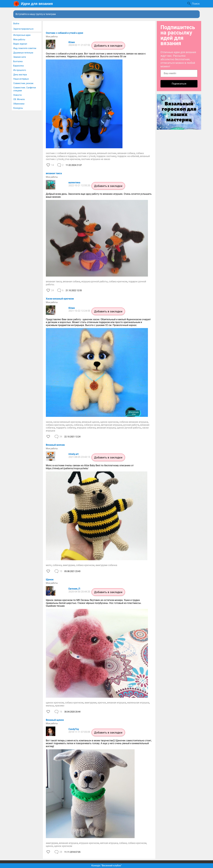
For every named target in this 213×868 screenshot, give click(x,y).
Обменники (19, 104)
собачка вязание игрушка (134, 422)
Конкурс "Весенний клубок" (107, 866)
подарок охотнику (106, 156)
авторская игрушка (112, 425)
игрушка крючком (89, 843)
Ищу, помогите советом (25, 48)
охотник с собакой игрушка (61, 153)
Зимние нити (20, 57)
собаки (123, 843)
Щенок (50, 580)
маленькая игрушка (138, 703)
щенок (69, 425)
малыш (50, 706)
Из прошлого (20, 70)
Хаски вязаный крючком (60, 299)
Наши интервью (21, 79)
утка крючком (72, 159)
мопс (49, 565)
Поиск (196, 4)
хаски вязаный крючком (67, 422)
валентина (74, 183)
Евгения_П (74, 589)
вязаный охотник (107, 153)
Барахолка (18, 66)
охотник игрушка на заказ (96, 159)
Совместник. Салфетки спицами (25, 89)
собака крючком (118, 282)
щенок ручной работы (129, 428)
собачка (78, 425)
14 (53, 165)
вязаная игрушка (106, 428)
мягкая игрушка (109, 843)
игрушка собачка (86, 428)
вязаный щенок (91, 422)
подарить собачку (66, 428)
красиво (60, 706)
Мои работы (19, 40)
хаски (49, 422)
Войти (16, 24)
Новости (17, 95)
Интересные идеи (22, 35)
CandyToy (74, 729)
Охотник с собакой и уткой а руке (64, 33)
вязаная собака (126, 153)
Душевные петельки (23, 53)
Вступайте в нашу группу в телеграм (36, 14)
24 (53, 290)
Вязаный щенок (55, 720)
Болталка (18, 61)
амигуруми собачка (106, 565)
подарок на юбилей (128, 156)
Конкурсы (18, 108)
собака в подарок (67, 156)
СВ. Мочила (19, 99)
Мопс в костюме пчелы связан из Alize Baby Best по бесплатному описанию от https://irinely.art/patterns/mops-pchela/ (90, 467)
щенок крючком (109, 422)
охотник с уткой (87, 156)
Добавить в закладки (108, 46)
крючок (102, 703)
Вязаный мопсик (55, 445)
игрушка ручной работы (94, 282)
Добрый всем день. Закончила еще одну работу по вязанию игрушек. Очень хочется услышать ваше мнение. (99, 195)
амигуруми (69, 565)
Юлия (72, 42)
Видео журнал (20, 44)
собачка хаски (92, 425)
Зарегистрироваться (23, 29)
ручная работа (131, 425)
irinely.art (74, 454)
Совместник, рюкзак (23, 83)
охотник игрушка (87, 153)
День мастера (20, 75)
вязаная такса (54, 173)
